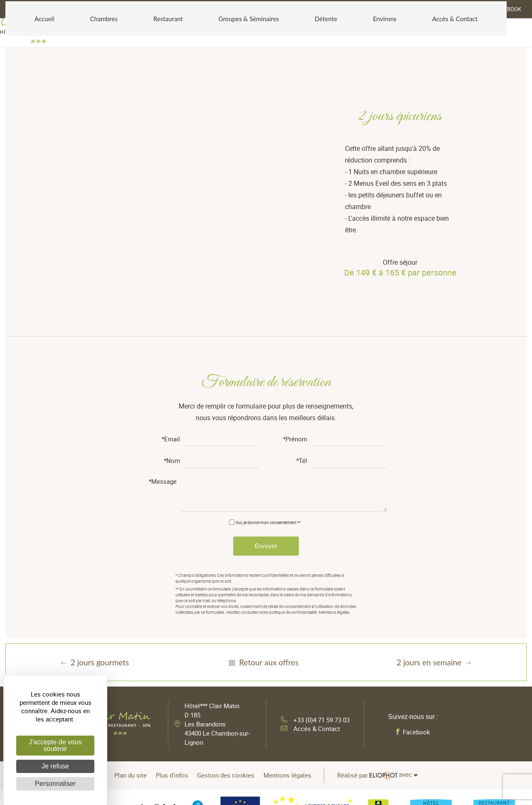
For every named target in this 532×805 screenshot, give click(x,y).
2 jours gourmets (94, 597)
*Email (171, 373)
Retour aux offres (263, 597)
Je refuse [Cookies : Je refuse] (55, 766)
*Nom (172, 394)
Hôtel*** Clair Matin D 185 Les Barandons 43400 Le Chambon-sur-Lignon (219, 659)
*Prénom (295, 373)
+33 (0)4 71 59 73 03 (315, 652)
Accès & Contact (308, 666)
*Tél (302, 394)
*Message (163, 415)
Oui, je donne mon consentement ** (268, 455)
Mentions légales (334, 547)
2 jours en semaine (435, 597)
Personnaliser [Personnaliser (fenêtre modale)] (55, 784)
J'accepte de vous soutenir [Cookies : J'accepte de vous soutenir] (55, 745)
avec (393, 709)
